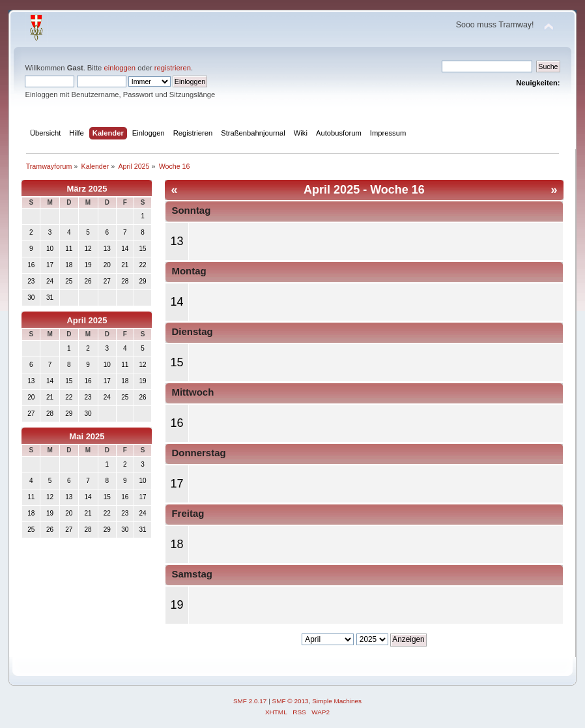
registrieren (173, 68)
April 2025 (87, 320)
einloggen (120, 68)
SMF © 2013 (291, 701)
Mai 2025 (87, 436)
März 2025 (87, 189)
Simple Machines (337, 701)
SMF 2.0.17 (250, 701)
